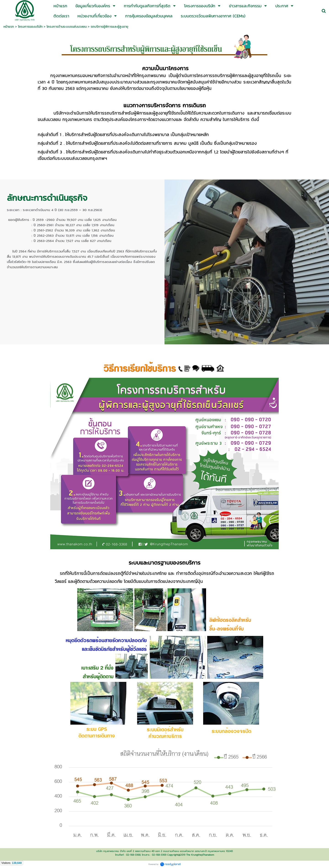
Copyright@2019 (176, 855)
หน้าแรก (9, 27)
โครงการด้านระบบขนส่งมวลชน (67, 27)
